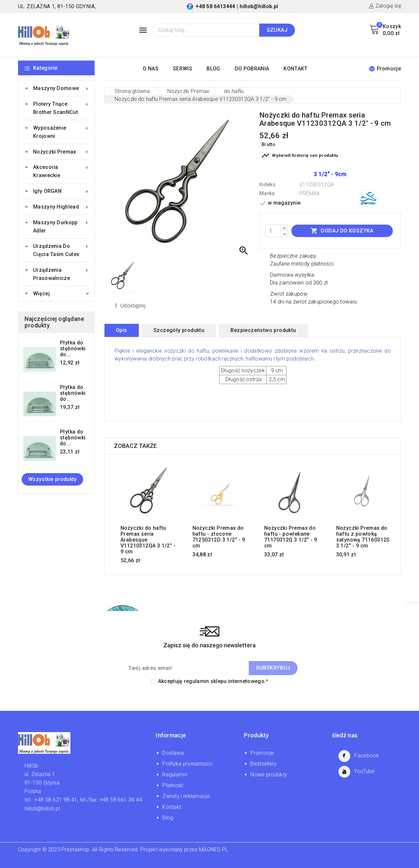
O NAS (151, 69)
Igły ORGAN (61, 191)
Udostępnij (133, 306)
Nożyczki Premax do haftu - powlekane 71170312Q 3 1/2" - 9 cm (291, 537)
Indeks (267, 185)
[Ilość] (273, 231)
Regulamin (175, 775)
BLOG (213, 69)
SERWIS (182, 69)
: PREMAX (308, 193)
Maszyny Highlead (61, 207)
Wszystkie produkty (52, 479)
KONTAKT (295, 69)
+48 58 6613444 (215, 6)
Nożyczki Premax (61, 152)
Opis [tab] (122, 330)
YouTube (364, 771)
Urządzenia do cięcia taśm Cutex (61, 250)
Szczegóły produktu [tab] (179, 330)
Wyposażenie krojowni (61, 131)
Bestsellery (264, 764)
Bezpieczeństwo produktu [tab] (263, 330)
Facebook (366, 756)
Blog (168, 818)
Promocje (385, 69)
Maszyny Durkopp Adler (61, 226)
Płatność (173, 785)
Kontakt (172, 807)
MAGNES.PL (214, 850)
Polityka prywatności (187, 764)
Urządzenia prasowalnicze (61, 274)
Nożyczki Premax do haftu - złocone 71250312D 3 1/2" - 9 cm (219, 537)
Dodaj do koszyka (342, 231)
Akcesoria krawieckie (61, 171)
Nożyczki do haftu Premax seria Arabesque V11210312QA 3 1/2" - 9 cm (148, 540)
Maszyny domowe (61, 88)
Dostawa (173, 753)
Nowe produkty (269, 775)
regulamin (197, 681)
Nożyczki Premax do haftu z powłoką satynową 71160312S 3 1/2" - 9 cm (363, 537)
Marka (267, 193)
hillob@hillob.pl (259, 6)
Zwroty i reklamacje (186, 796)
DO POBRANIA (252, 69)
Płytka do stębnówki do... (73, 349)
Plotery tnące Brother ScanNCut (61, 108)
